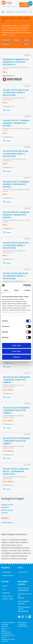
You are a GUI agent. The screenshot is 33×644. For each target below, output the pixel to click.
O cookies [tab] (27, 290)
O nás (4, 589)
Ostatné (5, 513)
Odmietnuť (16, 357)
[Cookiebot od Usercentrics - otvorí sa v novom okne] (23, 285)
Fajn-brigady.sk (23, 611)
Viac (12, 35)
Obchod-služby (7, 510)
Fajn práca (21, 604)
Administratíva (7, 505)
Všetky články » (7, 523)
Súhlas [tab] (6, 290)
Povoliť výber (16, 351)
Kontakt (5, 586)
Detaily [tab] (17, 290)
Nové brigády (7, 572)
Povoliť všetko (17, 345)
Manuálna (5, 507)
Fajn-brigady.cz (23, 590)
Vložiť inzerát (23, 572)
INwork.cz (21, 598)
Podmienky (6, 593)
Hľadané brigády (8, 575)
